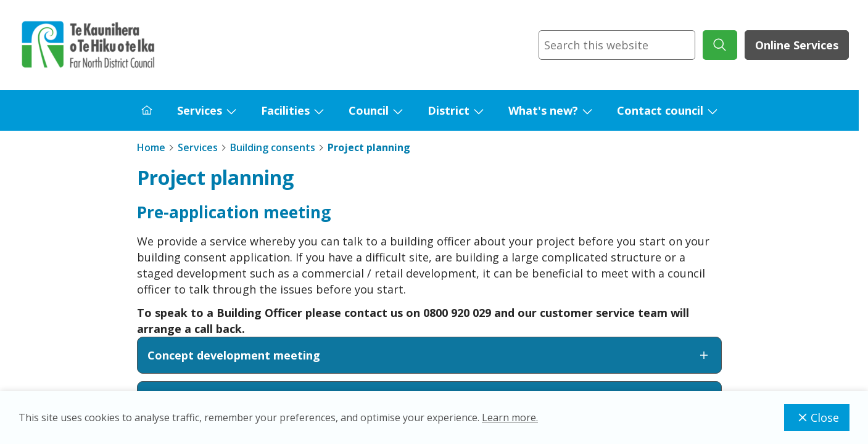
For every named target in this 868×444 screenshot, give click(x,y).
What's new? (543, 110)
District (448, 110)
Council (369, 110)
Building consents (273, 147)
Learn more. (510, 417)
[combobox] (617, 45)
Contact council (660, 110)
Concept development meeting (429, 355)
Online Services (797, 45)
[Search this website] (617, 45)
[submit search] (720, 45)
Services (200, 110)
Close (817, 417)
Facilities (285, 110)
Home (151, 147)
